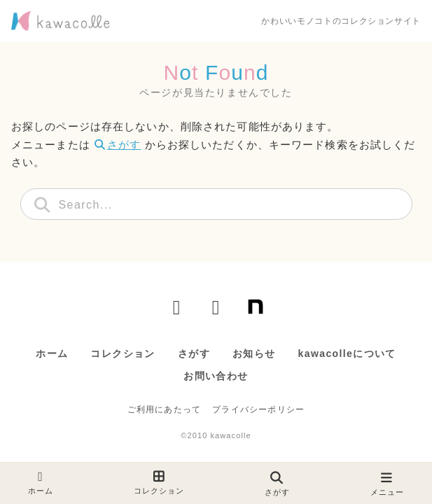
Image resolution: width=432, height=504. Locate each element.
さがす (117, 145)
